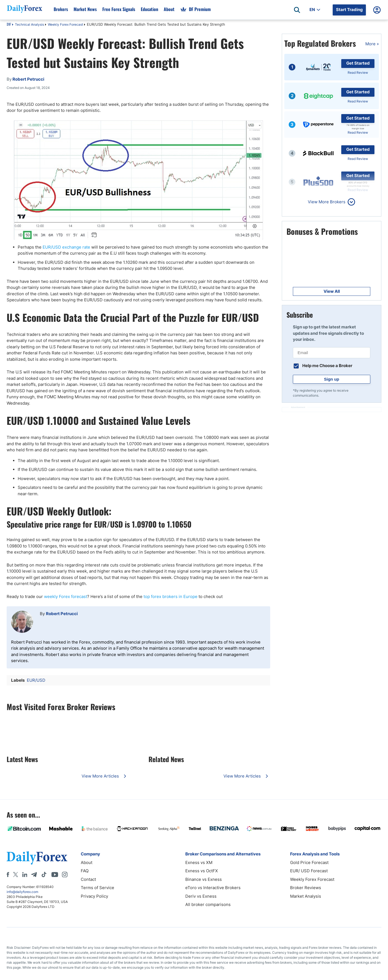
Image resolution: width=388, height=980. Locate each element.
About (87, 862)
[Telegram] (34, 874)
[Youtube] (55, 874)
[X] (15, 874)
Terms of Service (97, 888)
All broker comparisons (208, 904)
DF (9, 25)
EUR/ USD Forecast (309, 871)
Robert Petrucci (62, 614)
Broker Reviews (306, 888)
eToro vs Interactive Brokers (213, 888)
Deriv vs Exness (201, 896)
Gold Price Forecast (309, 862)
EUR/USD (36, 680)
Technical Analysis (29, 24)
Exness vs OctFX (202, 871)
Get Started (358, 63)
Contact (88, 879)
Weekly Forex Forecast (65, 24)
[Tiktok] (44, 874)
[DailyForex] (37, 858)
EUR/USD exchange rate (66, 247)
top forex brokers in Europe (170, 596)
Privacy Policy (94, 896)
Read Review (358, 73)
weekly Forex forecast (66, 596)
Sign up (332, 379)
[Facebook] (8, 874)
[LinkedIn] (25, 874)
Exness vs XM (199, 862)
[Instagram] (65, 874)
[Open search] (297, 10)
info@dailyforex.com (22, 892)
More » (372, 44)
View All (332, 291)
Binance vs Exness (204, 879)
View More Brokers (327, 202)
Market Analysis (306, 896)
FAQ (85, 871)
